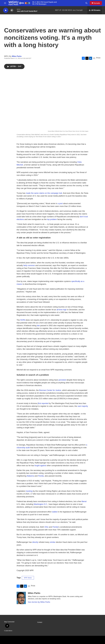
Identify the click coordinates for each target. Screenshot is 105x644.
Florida (41, 476)
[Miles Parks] (21, 598)
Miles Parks (17, 56)
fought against (40, 466)
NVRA (23, 320)
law (38, 326)
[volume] (12, 10)
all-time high (62, 310)
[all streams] (95, 10)
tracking (29, 491)
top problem (52, 219)
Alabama (30, 476)
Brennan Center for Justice (50, 390)
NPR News (28, 578)
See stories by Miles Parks (39, 602)
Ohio (46, 527)
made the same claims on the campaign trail (44, 193)
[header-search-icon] (86, 3)
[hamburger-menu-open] (5, 3)
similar (53, 542)
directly (35, 542)
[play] (6, 10)
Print (98, 58)
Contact (40, 622)
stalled (55, 512)
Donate (97, 3)
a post (60, 203)
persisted (62, 380)
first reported (43, 403)
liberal (84, 501)
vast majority (83, 406)
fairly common (29, 265)
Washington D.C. (41, 504)
